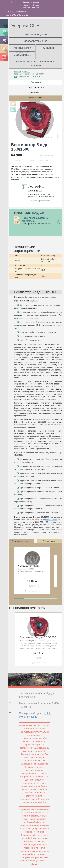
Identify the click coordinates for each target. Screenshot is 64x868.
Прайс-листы (36, 93)
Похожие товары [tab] (50, 541)
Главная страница (31, 2)
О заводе (49, 48)
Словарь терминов (36, 41)
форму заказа (51, 520)
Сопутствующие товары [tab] (22, 541)
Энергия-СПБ (25, 26)
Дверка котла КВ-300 (29, 566)
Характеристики (36, 87)
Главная (18, 71)
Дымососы (29, 74)
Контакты (36, 8)
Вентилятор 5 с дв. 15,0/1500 (38, 637)
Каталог (27, 5)
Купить (18, 160)
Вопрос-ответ (36, 98)
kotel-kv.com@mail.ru (17, 11)
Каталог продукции (36, 34)
